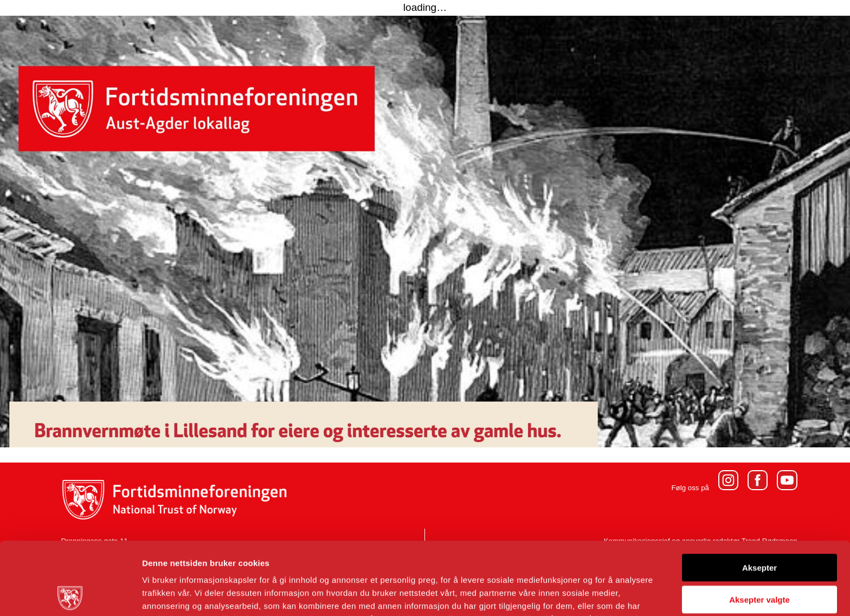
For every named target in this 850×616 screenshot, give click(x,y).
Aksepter (759, 495)
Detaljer (577, 595)
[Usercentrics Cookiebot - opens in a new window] (70, 595)
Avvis (759, 558)
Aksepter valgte (759, 527)
